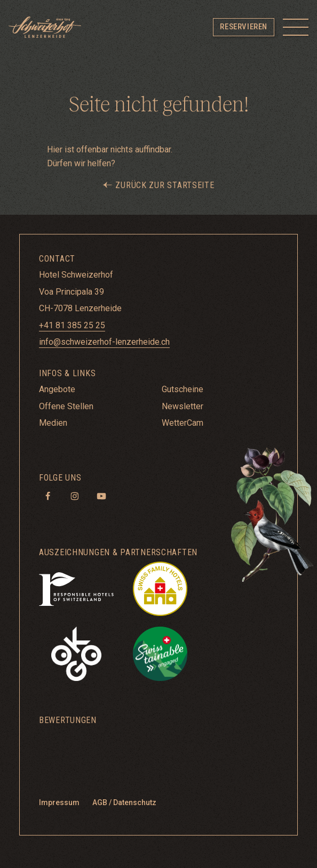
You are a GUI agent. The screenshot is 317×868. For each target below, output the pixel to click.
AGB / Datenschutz (124, 802)
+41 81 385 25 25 (72, 325)
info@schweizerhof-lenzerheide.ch (104, 342)
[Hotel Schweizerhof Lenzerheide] (45, 27)
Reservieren (244, 27)
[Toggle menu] (296, 27)
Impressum (59, 802)
